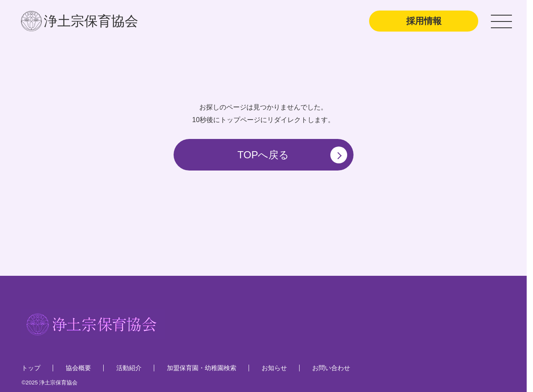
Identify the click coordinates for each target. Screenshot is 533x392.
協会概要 (78, 368)
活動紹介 (129, 368)
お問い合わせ (331, 368)
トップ (31, 368)
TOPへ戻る (292, 155)
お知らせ (274, 368)
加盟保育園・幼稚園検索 (202, 368)
